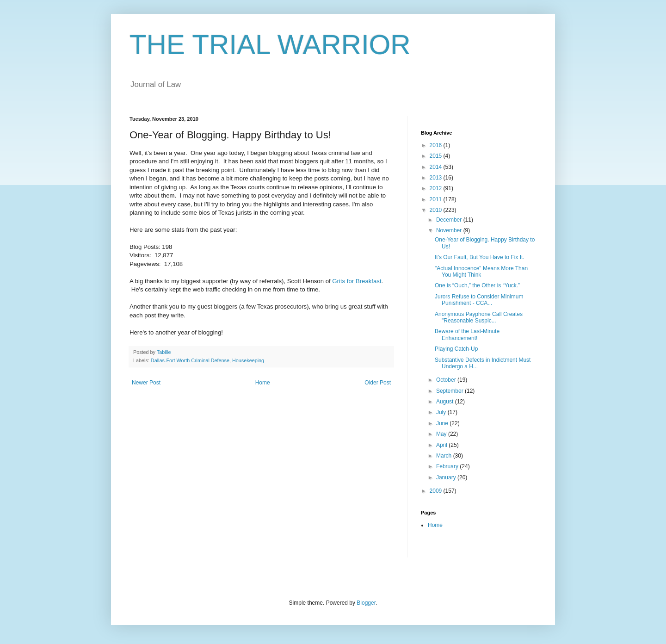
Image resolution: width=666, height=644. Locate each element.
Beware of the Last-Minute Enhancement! (467, 334)
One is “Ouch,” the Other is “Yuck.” (477, 285)
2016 (437, 145)
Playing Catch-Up (456, 349)
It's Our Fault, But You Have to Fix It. (480, 257)
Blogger (366, 603)
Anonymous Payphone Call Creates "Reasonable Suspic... (479, 317)
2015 (437, 156)
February (448, 466)
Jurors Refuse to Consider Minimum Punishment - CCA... (479, 300)
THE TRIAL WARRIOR (270, 45)
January (447, 477)
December (450, 220)
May (442, 434)
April (442, 445)
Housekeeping (248, 360)
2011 (437, 199)
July (442, 412)
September (450, 391)
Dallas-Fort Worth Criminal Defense (190, 360)
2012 (437, 188)
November (450, 230)
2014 (437, 167)
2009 (437, 491)
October (447, 380)
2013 (437, 178)
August (446, 402)
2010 (437, 210)
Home (263, 383)
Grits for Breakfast (357, 281)
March (445, 456)
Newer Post (146, 383)
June (443, 423)
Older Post (378, 383)
